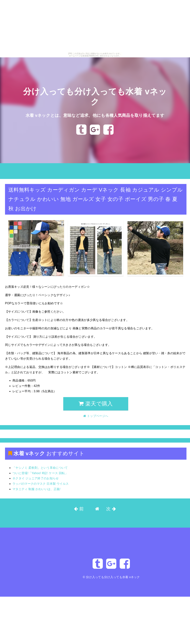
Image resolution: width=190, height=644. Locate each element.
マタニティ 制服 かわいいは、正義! (36, 489)
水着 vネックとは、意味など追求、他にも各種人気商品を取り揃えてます (95, 115)
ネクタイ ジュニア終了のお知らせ (36, 478)
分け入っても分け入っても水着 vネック (113, 577)
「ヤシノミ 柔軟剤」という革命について (40, 468)
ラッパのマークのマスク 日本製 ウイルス (41, 484)
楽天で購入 (96, 404)
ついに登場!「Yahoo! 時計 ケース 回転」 (40, 473)
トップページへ (12, 173)
